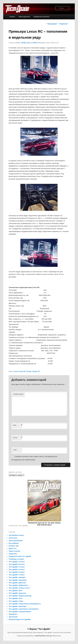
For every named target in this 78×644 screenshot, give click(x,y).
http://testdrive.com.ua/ (44, 636)
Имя (17, 425)
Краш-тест (13, 548)
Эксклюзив (13, 617)
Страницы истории (16, 559)
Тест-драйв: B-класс (17, 564)
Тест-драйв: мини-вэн (17, 593)
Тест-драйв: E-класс (17, 572)
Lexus (16, 371)
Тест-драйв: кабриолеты (18, 585)
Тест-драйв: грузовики (18, 580)
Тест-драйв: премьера (18, 606)
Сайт (15, 450)
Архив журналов (24, 17)
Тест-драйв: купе (15, 590)
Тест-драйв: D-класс (17, 569)
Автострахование (16, 541)
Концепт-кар (14, 546)
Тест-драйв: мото (16, 598)
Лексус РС (36, 371)
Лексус (29, 371)
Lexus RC (22, 371)
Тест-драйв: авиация (17, 577)
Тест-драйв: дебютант (17, 583)
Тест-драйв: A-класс (17, 562)
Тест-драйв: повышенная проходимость (25, 604)
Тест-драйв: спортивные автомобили (24, 609)
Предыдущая (51, 24)
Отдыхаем (13, 554)
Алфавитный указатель (41, 17)
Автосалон (13, 538)
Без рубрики (14, 543)
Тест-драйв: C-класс (17, 567)
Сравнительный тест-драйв (20, 556)
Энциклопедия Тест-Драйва (20, 619)
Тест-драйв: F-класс (17, 575)
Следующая (64, 24)
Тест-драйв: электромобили (20, 612)
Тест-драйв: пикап (16, 601)
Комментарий (18, 394)
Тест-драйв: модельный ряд (20, 596)
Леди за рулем (14, 551)
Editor (35, 43)
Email (17, 438)
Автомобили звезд (16, 535)
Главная (12, 17)
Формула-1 (13, 614)
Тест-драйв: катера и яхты (19, 588)
